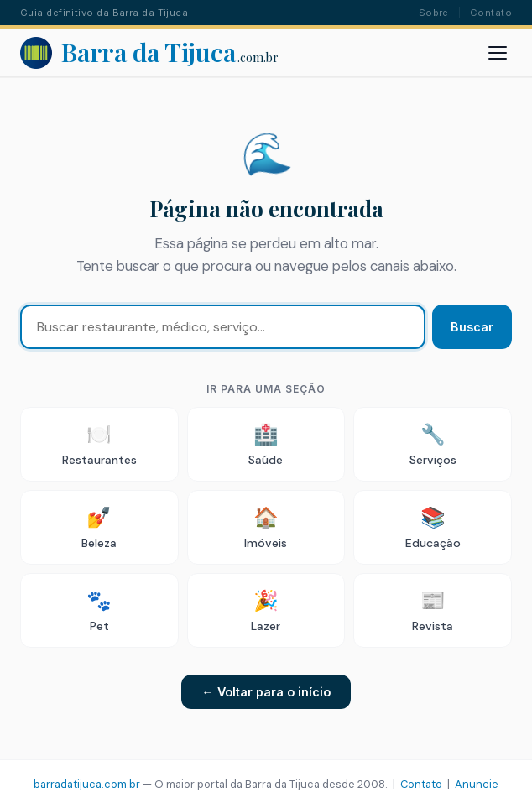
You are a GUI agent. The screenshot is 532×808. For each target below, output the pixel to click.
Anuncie (477, 784)
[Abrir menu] (498, 53)
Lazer (266, 610)
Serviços (433, 444)
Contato (491, 13)
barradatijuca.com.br (87, 784)
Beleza (99, 527)
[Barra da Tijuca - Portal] (149, 53)
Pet (99, 610)
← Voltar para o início (266, 692)
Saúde (266, 444)
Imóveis (266, 527)
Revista (433, 610)
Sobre (434, 13)
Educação (433, 527)
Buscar (472, 327)
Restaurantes (99, 444)
